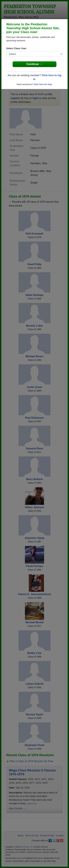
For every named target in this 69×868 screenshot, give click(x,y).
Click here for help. (43, 84)
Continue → (35, 64)
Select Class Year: (17, 48)
